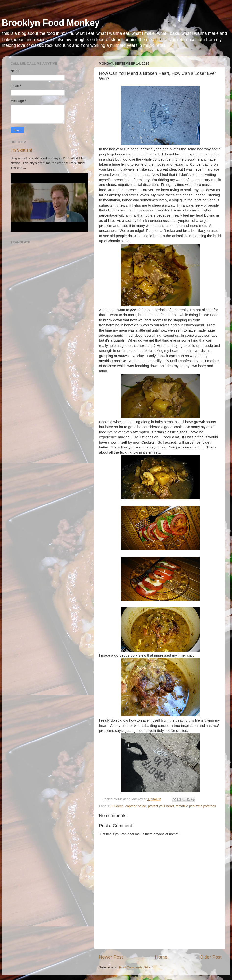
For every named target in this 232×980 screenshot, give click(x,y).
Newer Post (111, 957)
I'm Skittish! (21, 150)
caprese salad (136, 806)
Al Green (117, 806)
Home (161, 957)
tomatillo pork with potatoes (196, 806)
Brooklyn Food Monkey (51, 23)
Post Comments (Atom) (136, 967)
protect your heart (161, 806)
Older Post (211, 957)
